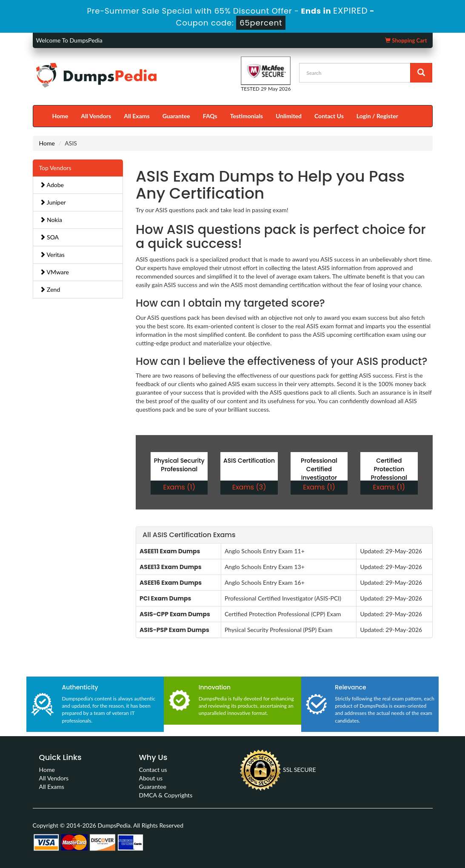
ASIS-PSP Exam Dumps (174, 630)
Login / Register (377, 116)
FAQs (210, 116)
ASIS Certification (249, 461)
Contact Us (329, 116)
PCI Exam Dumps (165, 598)
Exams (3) (249, 487)
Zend (50, 289)
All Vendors (96, 116)
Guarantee (176, 116)
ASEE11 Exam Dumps (170, 551)
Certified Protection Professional (389, 469)
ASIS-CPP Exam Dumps (175, 614)
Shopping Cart (406, 40)
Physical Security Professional (179, 465)
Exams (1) (179, 487)
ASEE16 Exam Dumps (171, 583)
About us (151, 778)
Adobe (52, 185)
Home (60, 116)
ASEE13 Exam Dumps (171, 567)
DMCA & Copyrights (166, 795)
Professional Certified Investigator (319, 469)
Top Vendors (55, 168)
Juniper (53, 202)
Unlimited (289, 116)
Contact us (153, 770)
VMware (54, 272)
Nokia (51, 220)
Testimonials (247, 116)
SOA (49, 237)
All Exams (137, 116)
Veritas (52, 255)
